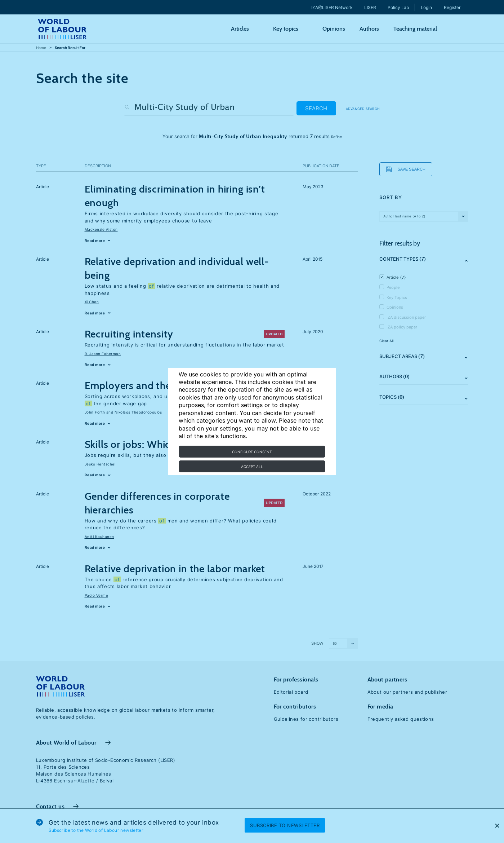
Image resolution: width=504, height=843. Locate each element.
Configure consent (252, 452)
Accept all (252, 467)
